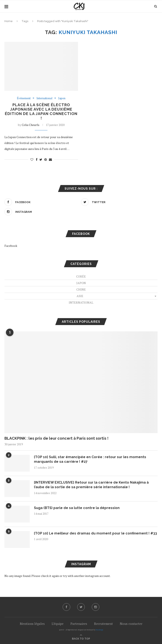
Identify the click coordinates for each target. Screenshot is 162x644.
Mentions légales (32, 624)
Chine (81, 289)
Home (9, 21)
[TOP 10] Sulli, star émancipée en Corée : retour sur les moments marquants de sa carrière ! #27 (90, 459)
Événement (24, 98)
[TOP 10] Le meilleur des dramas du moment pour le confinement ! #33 (95, 533)
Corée (81, 276)
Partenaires (79, 624)
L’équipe (58, 624)
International (44, 98)
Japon (62, 98)
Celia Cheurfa (30, 125)
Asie (80, 296)
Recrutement (103, 624)
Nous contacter (131, 624)
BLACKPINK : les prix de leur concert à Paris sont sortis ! (56, 438)
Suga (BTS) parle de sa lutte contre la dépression (77, 508)
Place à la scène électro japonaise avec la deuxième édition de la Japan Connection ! (41, 111)
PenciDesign (99, 630)
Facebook (11, 246)
